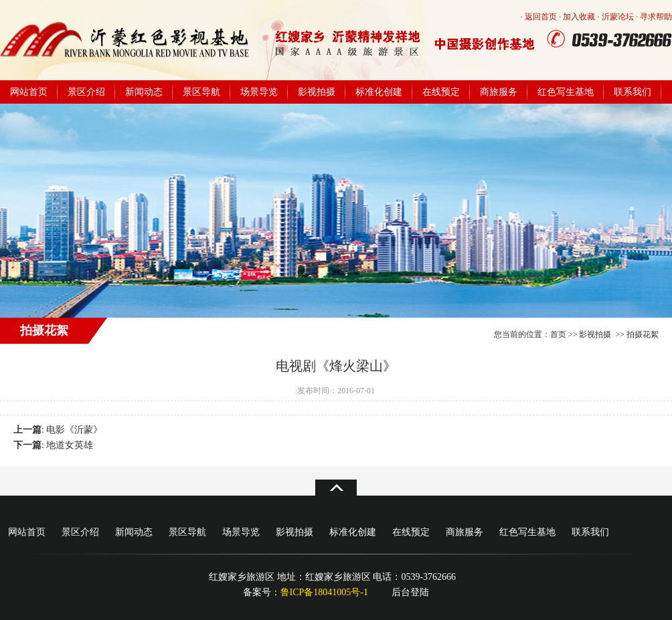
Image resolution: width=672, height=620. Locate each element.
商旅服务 (499, 92)
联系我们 (633, 92)
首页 (558, 334)
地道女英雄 (70, 445)
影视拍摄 (317, 92)
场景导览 (259, 92)
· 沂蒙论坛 (616, 17)
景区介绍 (86, 92)
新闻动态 (144, 92)
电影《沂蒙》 (74, 430)
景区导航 (201, 92)
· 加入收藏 (577, 17)
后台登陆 (410, 592)
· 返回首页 (539, 17)
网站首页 (29, 92)
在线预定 (441, 92)
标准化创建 (379, 92)
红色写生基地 (566, 92)
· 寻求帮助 (654, 17)
